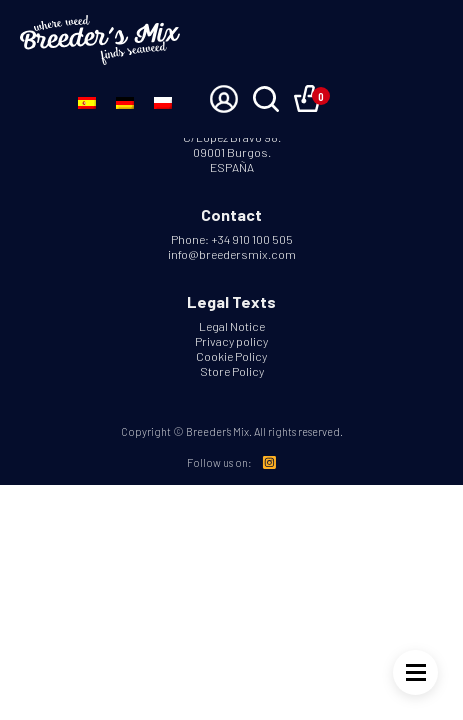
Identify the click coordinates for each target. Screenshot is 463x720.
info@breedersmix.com (232, 254)
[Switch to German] (125, 100)
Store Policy (232, 371)
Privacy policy (231, 341)
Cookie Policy (231, 356)
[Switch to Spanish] (87, 100)
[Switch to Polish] (163, 100)
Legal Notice (232, 326)
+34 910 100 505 (252, 239)
